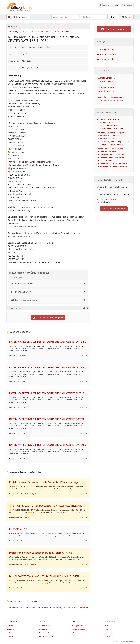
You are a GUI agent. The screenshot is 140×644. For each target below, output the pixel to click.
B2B (39, 68)
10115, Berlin (27, 54)
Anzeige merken (106, 49)
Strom (25, 68)
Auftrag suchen (106, 82)
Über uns (10, 626)
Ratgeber (10, 636)
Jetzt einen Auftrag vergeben (48, 318)
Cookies (108, 629)
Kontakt (9, 633)
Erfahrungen (11, 629)
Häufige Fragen (78, 626)
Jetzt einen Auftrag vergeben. (75, 608)
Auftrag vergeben (107, 78)
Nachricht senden (114, 29)
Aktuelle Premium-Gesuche (111, 101)
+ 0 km (112, 17)
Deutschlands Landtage (48, 636)
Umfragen (32, 68)
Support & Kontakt (79, 629)
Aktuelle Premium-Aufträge (111, 97)
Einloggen (127, 5)
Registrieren (106, 5)
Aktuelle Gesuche (106, 91)
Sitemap (75, 633)
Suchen (127, 17)
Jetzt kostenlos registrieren (114, 209)
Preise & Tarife (44, 633)
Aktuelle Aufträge (106, 87)
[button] (87, 26)
